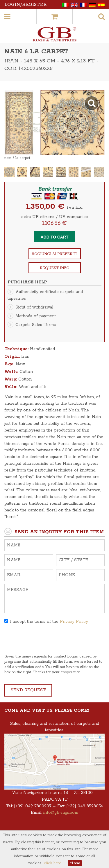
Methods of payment (36, 316)
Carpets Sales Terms (36, 325)
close (75, 863)
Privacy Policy (74, 622)
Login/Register (26, 5)
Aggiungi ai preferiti (54, 254)
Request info (55, 268)
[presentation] (49, 643)
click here (52, 863)
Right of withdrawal (34, 307)
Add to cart (54, 237)
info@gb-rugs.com (61, 813)
